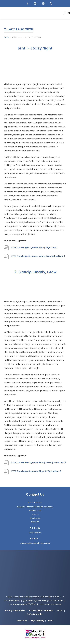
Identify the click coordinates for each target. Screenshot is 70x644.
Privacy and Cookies (15, 610)
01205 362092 (35, 532)
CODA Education (35, 614)
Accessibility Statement (41, 610)
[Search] (51, 3)
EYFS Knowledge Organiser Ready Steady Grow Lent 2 (39, 462)
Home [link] (7, 37)
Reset (50, 621)
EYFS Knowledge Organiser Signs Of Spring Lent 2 (36, 471)
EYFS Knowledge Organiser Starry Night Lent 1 (34, 247)
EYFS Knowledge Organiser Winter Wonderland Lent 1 (38, 256)
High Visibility (38, 621)
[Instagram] (36, 4)
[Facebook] (28, 4)
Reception (17, 37)
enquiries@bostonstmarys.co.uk (35, 543)
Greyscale (23, 621)
